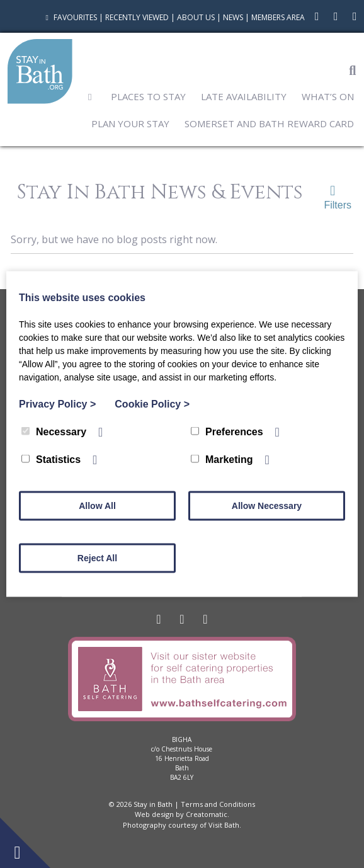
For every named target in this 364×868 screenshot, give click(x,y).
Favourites (70, 17)
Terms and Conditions (218, 804)
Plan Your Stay (130, 123)
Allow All (97, 506)
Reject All (97, 558)
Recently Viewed (137, 17)
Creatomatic (207, 814)
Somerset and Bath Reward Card (269, 123)
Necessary (54, 432)
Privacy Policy (57, 404)
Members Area (278, 17)
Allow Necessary (267, 506)
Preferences (227, 432)
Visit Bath (224, 825)
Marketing (222, 460)
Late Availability (244, 96)
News (233, 17)
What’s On (328, 96)
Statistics (51, 460)
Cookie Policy (152, 404)
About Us (196, 17)
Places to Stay (148, 96)
